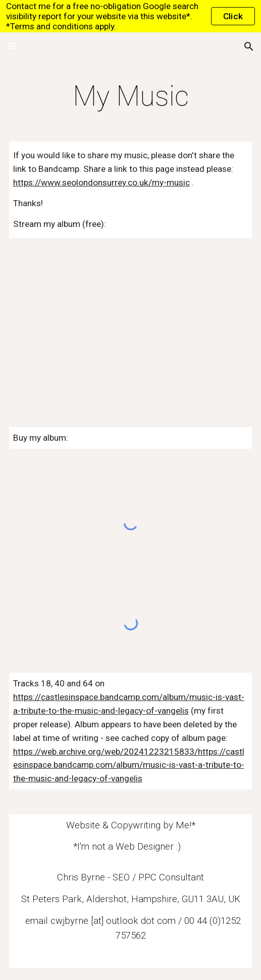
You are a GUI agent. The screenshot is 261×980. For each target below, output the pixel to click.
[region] (130, 16)
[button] (12, 46)
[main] (131, 96)
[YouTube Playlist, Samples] (131, 321)
